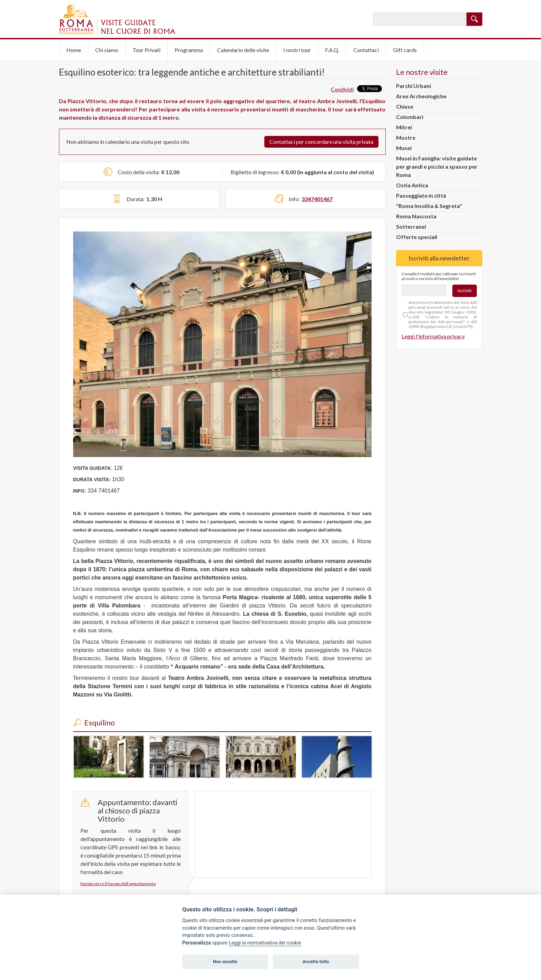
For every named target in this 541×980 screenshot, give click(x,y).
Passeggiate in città (421, 195)
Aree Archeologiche (421, 96)
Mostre (406, 137)
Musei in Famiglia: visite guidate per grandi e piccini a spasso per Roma (437, 166)
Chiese (405, 106)
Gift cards (405, 50)
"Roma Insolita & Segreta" (429, 206)
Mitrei (404, 127)
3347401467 (317, 199)
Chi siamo (107, 50)
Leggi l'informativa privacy (433, 336)
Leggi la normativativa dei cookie (265, 943)
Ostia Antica (412, 185)
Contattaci (366, 50)
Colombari (410, 117)
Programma (189, 50)
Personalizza (196, 943)
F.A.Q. (332, 50)
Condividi (342, 89)
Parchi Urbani (414, 86)
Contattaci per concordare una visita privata (321, 142)
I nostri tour (297, 50)
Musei (404, 148)
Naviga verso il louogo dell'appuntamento (118, 884)
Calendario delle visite (243, 50)
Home (74, 50)
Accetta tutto (316, 962)
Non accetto (225, 962)
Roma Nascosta (416, 216)
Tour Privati (146, 50)
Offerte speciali (417, 237)
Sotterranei (411, 226)
